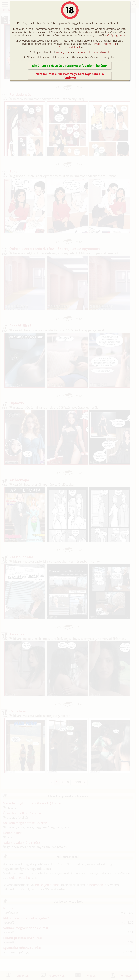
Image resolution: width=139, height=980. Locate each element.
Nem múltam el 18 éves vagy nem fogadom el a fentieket (70, 76)
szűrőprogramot (115, 35)
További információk (105, 44)
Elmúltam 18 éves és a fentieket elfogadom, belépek (70, 66)
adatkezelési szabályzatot (94, 52)
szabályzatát (63, 52)
